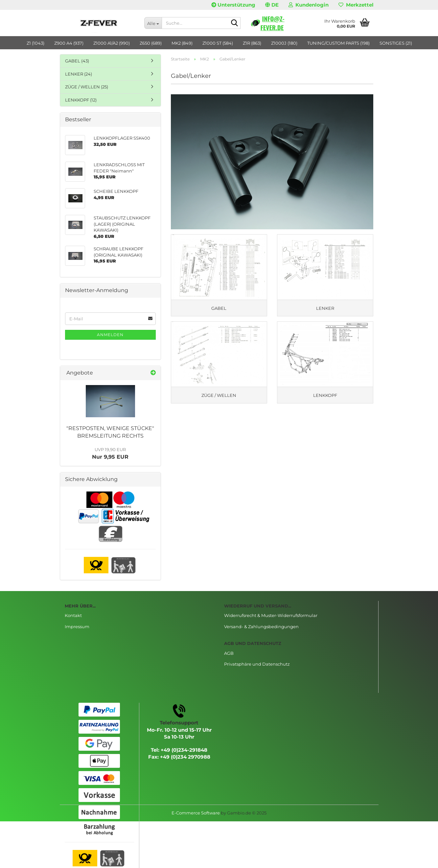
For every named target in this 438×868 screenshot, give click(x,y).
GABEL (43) (77, 61)
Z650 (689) (151, 43)
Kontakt (73, 615)
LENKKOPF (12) (81, 100)
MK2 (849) (182, 43)
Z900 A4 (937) (69, 43)
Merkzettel (356, 5)
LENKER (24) (79, 74)
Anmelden (110, 335)
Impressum (77, 627)
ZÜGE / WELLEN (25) (87, 87)
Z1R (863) (252, 43)
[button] (272, 5)
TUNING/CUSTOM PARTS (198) (338, 43)
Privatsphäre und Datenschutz (257, 664)
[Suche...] (153, 23)
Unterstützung (233, 5)
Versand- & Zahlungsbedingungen (261, 627)
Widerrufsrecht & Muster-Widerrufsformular (271, 615)
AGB (229, 653)
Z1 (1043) (35, 43)
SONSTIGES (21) (396, 43)
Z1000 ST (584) (218, 43)
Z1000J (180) (284, 43)
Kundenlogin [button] (309, 5)
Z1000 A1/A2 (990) (112, 43)
